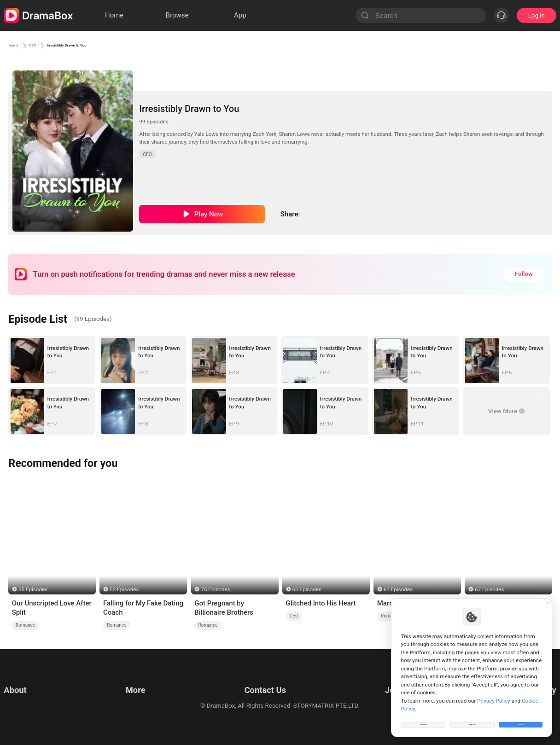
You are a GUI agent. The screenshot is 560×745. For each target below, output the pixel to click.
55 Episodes (33, 589)
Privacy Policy (23, 691)
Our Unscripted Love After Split (52, 608)
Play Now (209, 214)
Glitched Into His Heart (321, 603)
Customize (423, 719)
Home (17, 46)
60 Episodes (307, 589)
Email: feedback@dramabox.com (263, 680)
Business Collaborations (251, 691)
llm (128, 691)
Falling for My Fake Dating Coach (143, 608)
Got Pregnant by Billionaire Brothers (224, 608)
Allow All (521, 719)
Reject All (472, 719)
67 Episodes (398, 589)
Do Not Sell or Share (31, 714)
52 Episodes (124, 589)
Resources (138, 680)
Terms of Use (22, 680)
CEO (46, 46)
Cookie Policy (22, 703)
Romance (25, 625)
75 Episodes (215, 589)
